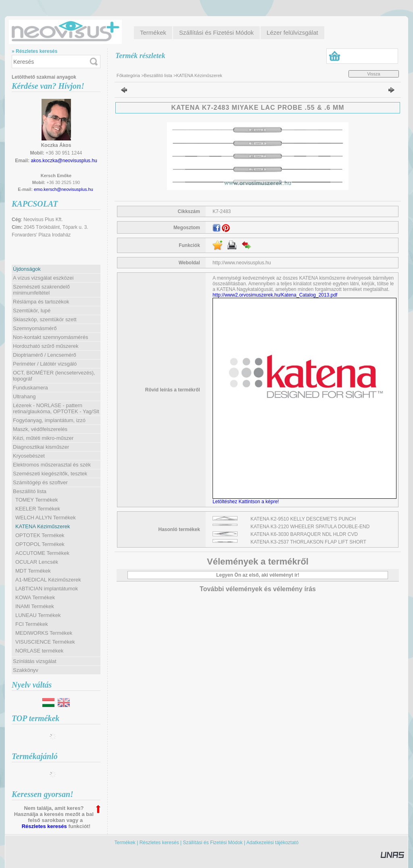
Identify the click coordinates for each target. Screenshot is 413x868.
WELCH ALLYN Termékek (46, 518)
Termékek (125, 843)
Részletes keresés (44, 826)
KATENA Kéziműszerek (43, 526)
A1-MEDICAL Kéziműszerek (48, 580)
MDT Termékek (33, 571)
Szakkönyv (26, 670)
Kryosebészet (29, 456)
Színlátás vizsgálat (35, 661)
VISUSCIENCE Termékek (45, 642)
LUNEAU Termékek (38, 615)
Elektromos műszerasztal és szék (52, 465)
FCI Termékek (32, 624)
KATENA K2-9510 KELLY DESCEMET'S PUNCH (303, 519)
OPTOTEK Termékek (40, 535)
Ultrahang (24, 396)
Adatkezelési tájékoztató (272, 843)
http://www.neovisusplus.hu (242, 263)
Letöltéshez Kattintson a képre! (247, 502)
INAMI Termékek (35, 606)
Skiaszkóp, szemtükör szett (45, 319)
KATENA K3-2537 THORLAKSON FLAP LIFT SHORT (308, 542)
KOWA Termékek (35, 597)
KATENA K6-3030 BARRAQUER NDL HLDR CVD (304, 534)
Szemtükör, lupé (32, 311)
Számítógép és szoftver (40, 482)
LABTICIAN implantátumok (47, 589)
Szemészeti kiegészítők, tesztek (50, 474)
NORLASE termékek (39, 651)
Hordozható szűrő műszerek (46, 346)
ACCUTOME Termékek (42, 553)
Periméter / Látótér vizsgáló (45, 364)
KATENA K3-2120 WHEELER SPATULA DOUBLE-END (310, 527)
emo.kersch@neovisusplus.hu (64, 189)
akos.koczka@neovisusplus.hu (64, 161)
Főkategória (128, 75)
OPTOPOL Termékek (40, 544)
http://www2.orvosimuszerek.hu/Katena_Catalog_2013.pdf (275, 295)
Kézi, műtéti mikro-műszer (43, 438)
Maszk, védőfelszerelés (40, 429)
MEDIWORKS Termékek (44, 633)
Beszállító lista (158, 75)
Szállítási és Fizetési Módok (213, 843)
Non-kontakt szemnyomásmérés (50, 337)
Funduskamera (30, 388)
